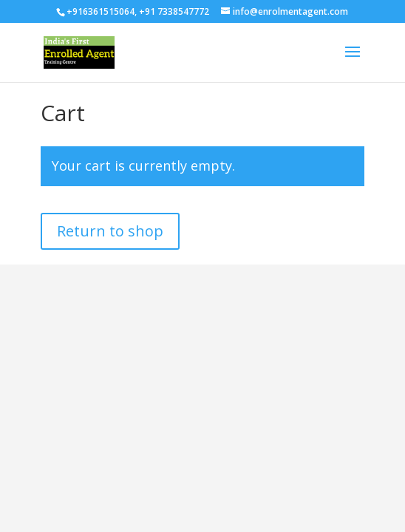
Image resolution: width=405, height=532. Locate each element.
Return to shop (110, 231)
